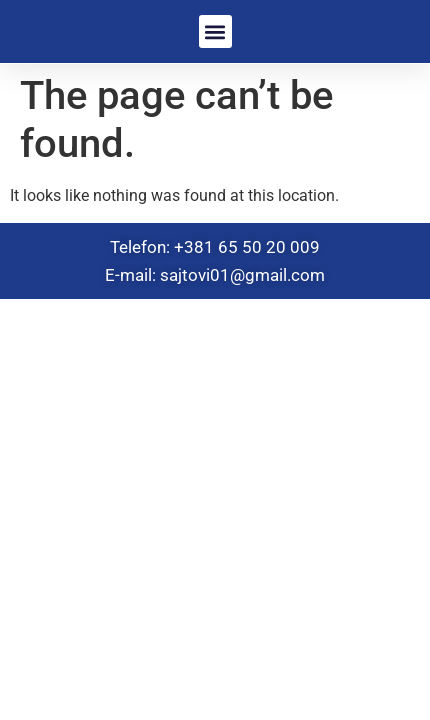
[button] (215, 31)
